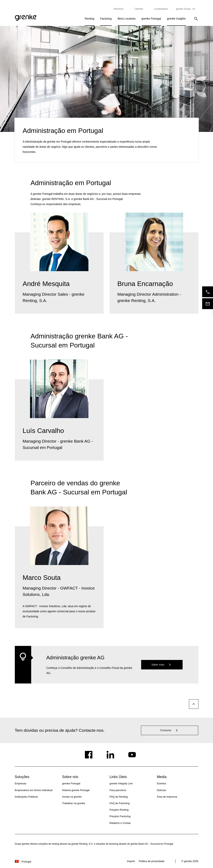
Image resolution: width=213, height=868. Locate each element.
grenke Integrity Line (121, 783)
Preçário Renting (119, 810)
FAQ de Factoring (120, 803)
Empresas (21, 783)
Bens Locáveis (127, 19)
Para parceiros (118, 790)
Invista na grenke (72, 797)
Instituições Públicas (26, 797)
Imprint (131, 861)
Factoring (106, 19)
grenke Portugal (151, 19)
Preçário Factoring (120, 816)
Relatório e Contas (120, 823)
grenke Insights (176, 19)
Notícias (162, 790)
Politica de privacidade (152, 861)
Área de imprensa (167, 797)
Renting (89, 19)
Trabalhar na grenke (74, 803)
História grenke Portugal (76, 790)
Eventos (162, 783)
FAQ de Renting (119, 797)
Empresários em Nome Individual (34, 790)
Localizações (161, 9)
